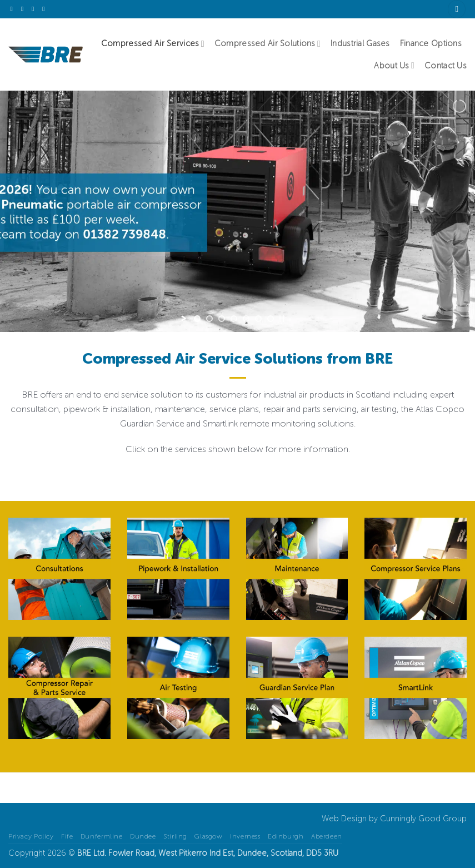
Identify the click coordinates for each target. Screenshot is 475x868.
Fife (67, 836)
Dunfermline (102, 836)
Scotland (286, 853)
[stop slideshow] (282, 319)
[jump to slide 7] (271, 319)
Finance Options (431, 43)
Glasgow (208, 836)
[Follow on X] (14, 9)
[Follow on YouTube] (46, 9)
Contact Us (446, 66)
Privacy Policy (31, 836)
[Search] (457, 9)
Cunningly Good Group (423, 819)
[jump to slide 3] (222, 319)
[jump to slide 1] (197, 319)
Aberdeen (327, 836)
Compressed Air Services (153, 44)
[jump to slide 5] (246, 319)
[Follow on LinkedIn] (35, 9)
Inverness (245, 836)
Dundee (143, 836)
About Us (394, 65)
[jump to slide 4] (234, 319)
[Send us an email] (24, 9)
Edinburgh (286, 836)
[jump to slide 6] (258, 319)
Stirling (175, 836)
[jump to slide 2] (209, 319)
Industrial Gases (360, 43)
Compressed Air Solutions (267, 44)
